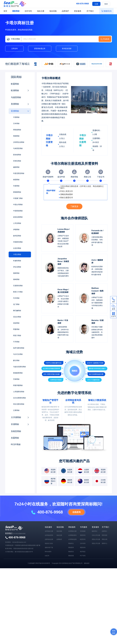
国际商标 (16, 11)
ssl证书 (47, 556)
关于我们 (90, 11)
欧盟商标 (15, 84)
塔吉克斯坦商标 (19, 404)
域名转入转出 (49, 543)
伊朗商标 (16, 229)
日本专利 (83, 543)
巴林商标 (16, 379)
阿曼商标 (16, 329)
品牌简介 (105, 531)
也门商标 (16, 304)
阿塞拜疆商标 (18, 385)
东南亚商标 (16, 431)
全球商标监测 (72, 539)
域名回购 (53, 11)
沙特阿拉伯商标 (19, 142)
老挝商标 (16, 323)
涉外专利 (28, 11)
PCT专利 (83, 556)
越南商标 (16, 167)
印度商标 (16, 186)
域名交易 (59, 535)
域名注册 (41, 11)
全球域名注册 (49, 531)
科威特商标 (17, 261)
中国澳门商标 (18, 198)
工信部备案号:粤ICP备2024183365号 (39, 563)
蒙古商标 (16, 360)
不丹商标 (16, 342)
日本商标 (16, 123)
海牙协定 (83, 552)
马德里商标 (16, 97)
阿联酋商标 (17, 130)
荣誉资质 (105, 535)
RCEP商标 (16, 444)
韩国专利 (83, 548)
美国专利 (83, 535)
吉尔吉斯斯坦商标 (20, 398)
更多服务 (78, 11)
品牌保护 (65, 11)
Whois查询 (48, 552)
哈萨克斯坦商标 (19, 348)
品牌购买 (59, 539)
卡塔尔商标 (17, 254)
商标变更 (71, 556)
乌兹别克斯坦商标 (20, 367)
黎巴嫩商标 (17, 311)
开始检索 (106, 39)
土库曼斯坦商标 (19, 392)
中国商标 (16, 117)
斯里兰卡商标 (18, 292)
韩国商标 (16, 136)
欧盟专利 (83, 539)
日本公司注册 (96, 535)
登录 (106, 4)
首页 (5, 11)
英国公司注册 (96, 539)
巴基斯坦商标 (18, 286)
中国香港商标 (18, 211)
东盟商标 (15, 438)
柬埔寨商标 (17, 192)
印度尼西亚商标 (19, 173)
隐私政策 (87, 563)
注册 (96, 4)
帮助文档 (105, 539)
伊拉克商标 (17, 267)
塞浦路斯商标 (18, 373)
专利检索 (83, 531)
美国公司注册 (96, 543)
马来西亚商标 (18, 148)
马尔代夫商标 (18, 354)
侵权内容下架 (49, 548)
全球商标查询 (72, 535)
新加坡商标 (17, 155)
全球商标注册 (72, 531)
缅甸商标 (16, 279)
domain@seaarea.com (19, 542)
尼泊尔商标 (17, 317)
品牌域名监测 (49, 539)
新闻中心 (105, 543)
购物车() (106, 11)
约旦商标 (16, 298)
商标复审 (71, 548)
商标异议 (71, 552)
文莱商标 (16, 410)
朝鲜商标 (16, 273)
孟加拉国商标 (18, 217)
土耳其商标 (17, 223)
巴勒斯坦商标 (18, 242)
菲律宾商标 (17, 161)
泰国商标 (16, 180)
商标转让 (71, 543)
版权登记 (95, 531)
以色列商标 (17, 248)
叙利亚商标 (17, 236)
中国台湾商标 (18, 205)
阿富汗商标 (17, 335)
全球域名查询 (49, 535)
